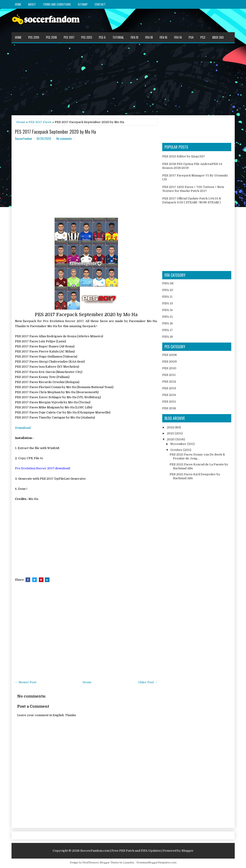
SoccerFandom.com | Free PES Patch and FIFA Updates (121, 851)
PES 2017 (69, 37)
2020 (171, 439)
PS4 (191, 37)
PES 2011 (169, 375)
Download (23, 428)
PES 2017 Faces (40, 122)
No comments (64, 138)
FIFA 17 (168, 330)
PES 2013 (87, 37)
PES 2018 (51, 37)
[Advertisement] (123, 79)
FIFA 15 (168, 317)
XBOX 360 (218, 37)
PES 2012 (169, 382)
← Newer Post (26, 682)
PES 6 (102, 37)
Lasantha (129, 863)
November (179, 444)
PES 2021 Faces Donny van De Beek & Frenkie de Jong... (197, 456)
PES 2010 (169, 368)
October (177, 450)
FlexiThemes (90, 863)
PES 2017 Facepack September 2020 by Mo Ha (55, 132)
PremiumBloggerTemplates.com (156, 863)
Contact (100, 4)
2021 (171, 433)
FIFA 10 (168, 290)
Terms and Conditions (57, 4)
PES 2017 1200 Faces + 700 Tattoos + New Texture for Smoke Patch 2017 (193, 189)
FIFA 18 (149, 37)
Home (18, 4)
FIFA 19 (135, 37)
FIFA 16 (164, 37)
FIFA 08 (168, 283)
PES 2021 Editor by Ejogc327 (184, 156)
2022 (171, 427)
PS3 (203, 37)
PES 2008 (169, 355)
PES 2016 (169, 408)
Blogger (188, 851)
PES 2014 (169, 395)
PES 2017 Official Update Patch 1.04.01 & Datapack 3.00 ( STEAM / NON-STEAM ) (192, 200)
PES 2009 (169, 362)
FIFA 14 (178, 37)
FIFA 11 (167, 297)
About (32, 4)
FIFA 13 (168, 303)
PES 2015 (169, 402)
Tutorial (118, 37)
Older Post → (148, 682)
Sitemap (83, 4)
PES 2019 (34, 37)
